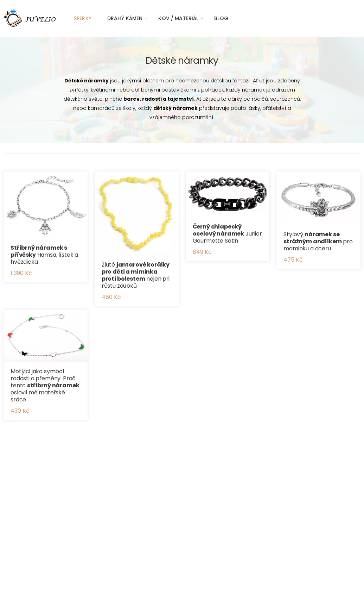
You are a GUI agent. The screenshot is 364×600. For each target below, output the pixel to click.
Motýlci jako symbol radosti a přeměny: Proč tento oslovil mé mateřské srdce (45, 385)
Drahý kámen (125, 18)
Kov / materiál (178, 18)
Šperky (83, 18)
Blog (221, 18)
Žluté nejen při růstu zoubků (136, 275)
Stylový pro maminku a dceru (318, 241)
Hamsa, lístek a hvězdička (44, 255)
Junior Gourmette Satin (228, 234)
